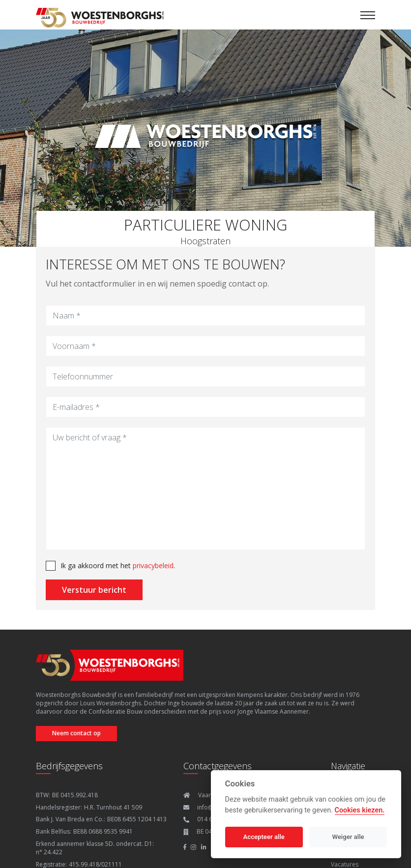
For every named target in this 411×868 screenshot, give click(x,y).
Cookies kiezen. (360, 810)
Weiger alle (348, 837)
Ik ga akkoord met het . (118, 565)
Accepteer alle (264, 837)
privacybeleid (153, 565)
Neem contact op (74, 733)
